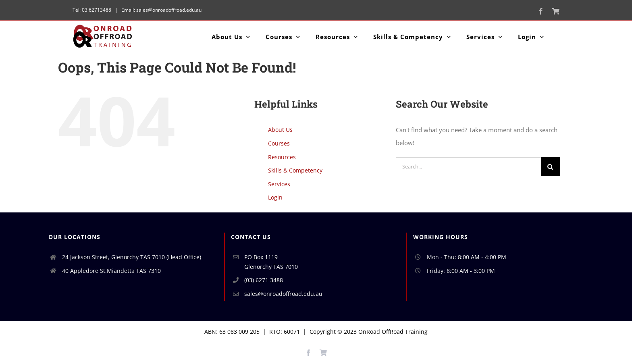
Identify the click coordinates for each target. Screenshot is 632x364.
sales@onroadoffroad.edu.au (283, 294)
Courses (279, 143)
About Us (280, 130)
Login (275, 197)
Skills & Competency (295, 170)
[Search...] (468, 167)
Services (279, 184)
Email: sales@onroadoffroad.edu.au (161, 10)
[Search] (550, 167)
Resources (282, 157)
